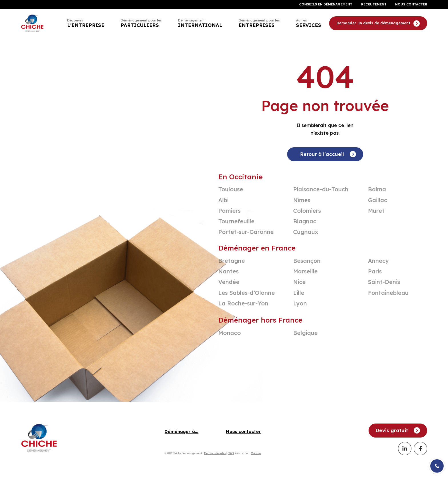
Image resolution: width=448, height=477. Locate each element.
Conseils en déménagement (326, 4)
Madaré (256, 453)
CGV (230, 453)
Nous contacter (411, 4)
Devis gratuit (398, 430)
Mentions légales (215, 453)
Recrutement (374, 4)
